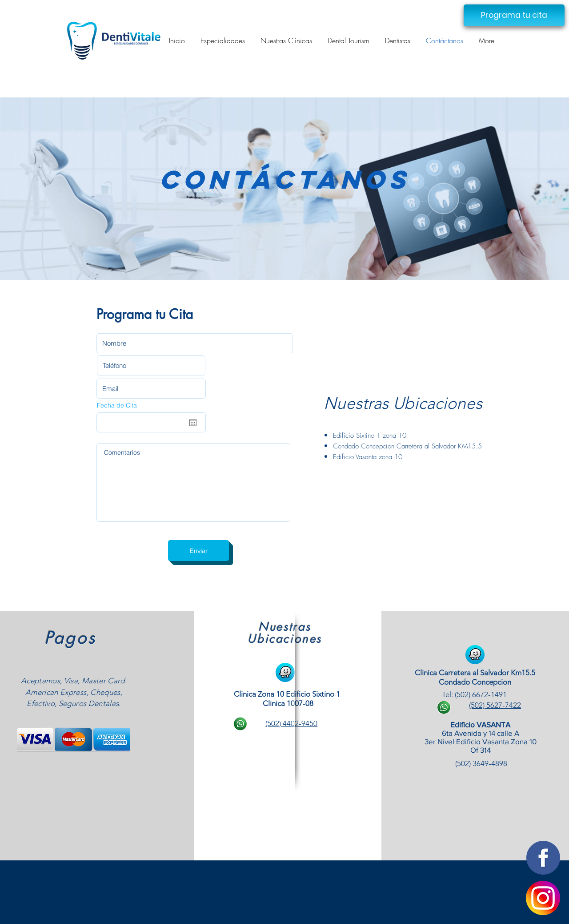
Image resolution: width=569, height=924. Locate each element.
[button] (514, 15)
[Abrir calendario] (193, 423)
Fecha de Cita (117, 405)
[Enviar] (198, 551)
